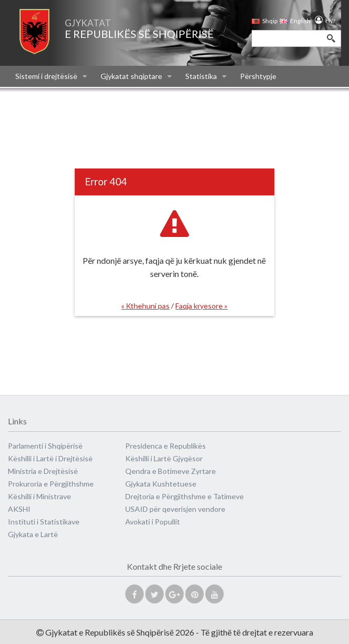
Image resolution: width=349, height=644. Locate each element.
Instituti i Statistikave (44, 522)
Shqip (265, 21)
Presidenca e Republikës (166, 446)
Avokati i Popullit (153, 522)
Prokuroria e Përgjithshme (51, 484)
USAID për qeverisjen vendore (175, 509)
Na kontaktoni (38, 98)
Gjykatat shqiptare (136, 76)
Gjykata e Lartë (33, 534)
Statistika (206, 76)
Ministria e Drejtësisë (43, 471)
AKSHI (19, 509)
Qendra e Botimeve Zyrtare (171, 471)
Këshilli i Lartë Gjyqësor (164, 458)
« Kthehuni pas (145, 306)
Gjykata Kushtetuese (161, 484)
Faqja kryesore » (201, 306)
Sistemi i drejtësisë (51, 76)
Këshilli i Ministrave (39, 496)
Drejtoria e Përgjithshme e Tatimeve (185, 496)
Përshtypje (258, 76)
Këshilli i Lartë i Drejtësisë (50, 458)
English (293, 21)
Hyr (328, 21)
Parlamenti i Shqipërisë (45, 446)
